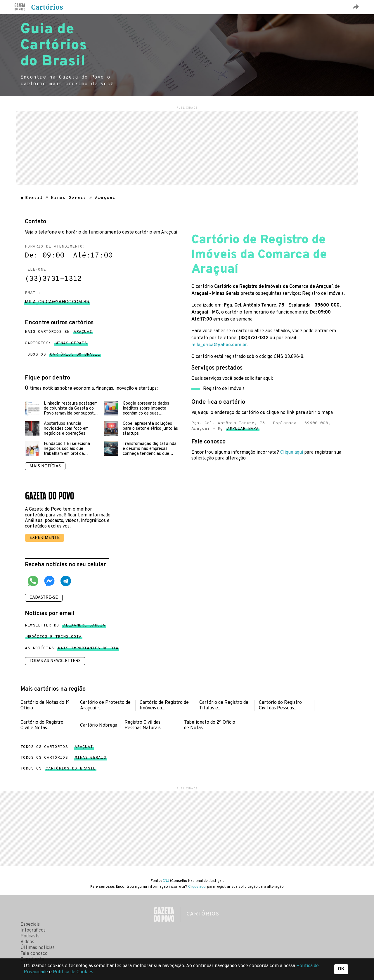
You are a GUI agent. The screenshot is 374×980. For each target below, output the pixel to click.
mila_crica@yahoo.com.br (219, 345)
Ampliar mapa (243, 430)
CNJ (166, 881)
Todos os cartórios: (57, 747)
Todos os (62, 355)
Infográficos (33, 930)
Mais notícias (45, 466)
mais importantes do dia (88, 649)
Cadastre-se (44, 598)
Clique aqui (292, 452)
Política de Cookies (73, 972)
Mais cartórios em (58, 332)
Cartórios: (56, 343)
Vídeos (27, 942)
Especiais (30, 925)
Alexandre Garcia (84, 627)
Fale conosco (34, 954)
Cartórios (47, 7)
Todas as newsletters (55, 661)
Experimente (45, 538)
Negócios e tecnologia (54, 638)
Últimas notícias (38, 948)
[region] (187, 147)
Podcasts (30, 936)
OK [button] (341, 969)
